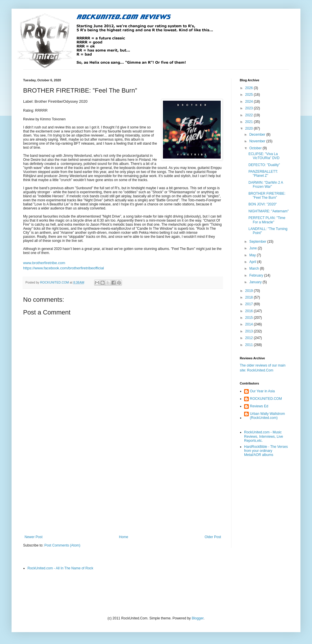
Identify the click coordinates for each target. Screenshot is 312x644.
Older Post (213, 537)
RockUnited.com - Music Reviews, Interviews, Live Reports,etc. (264, 436)
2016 (250, 311)
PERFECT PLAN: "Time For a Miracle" (267, 220)
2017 (250, 304)
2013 (250, 331)
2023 (250, 108)
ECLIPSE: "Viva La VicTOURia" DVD (264, 156)
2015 (250, 318)
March (255, 268)
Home (124, 537)
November (258, 141)
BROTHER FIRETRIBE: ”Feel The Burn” (267, 196)
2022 (250, 115)
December (258, 135)
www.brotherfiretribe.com (44, 263)
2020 (250, 128)
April (253, 262)
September (258, 242)
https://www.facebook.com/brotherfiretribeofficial (64, 268)
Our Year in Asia (262, 391)
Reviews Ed (259, 406)
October (256, 148)
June (253, 248)
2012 (250, 338)
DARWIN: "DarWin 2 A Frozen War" (266, 185)
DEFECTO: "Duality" (264, 165)
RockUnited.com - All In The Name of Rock (60, 568)
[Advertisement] (123, 487)
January (256, 282)
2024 (250, 102)
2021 (250, 122)
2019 (250, 291)
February (257, 275)
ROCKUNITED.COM (266, 399)
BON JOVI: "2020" (263, 204)
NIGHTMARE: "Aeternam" (269, 211)
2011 (250, 345)
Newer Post (34, 537)
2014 (250, 324)
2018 (250, 297)
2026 (250, 88)
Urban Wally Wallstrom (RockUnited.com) (267, 416)
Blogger (198, 618)
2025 (250, 95)
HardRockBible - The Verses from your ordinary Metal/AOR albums (266, 451)
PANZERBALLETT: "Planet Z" (263, 174)
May (253, 255)
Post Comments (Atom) (62, 545)
